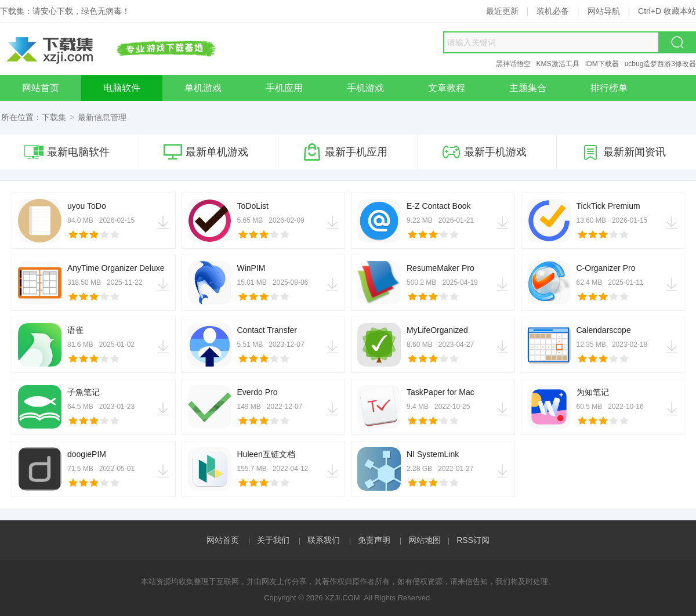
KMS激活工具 (558, 64)
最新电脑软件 (67, 152)
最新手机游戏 (484, 152)
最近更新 (502, 11)
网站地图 (425, 540)
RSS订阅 (473, 540)
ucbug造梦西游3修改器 (660, 64)
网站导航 (604, 11)
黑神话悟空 (513, 64)
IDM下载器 (602, 64)
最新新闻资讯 (623, 152)
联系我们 (324, 540)
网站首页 (223, 540)
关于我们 (273, 540)
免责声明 (374, 540)
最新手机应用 (345, 152)
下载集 (54, 117)
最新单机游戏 (206, 152)
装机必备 (553, 11)
